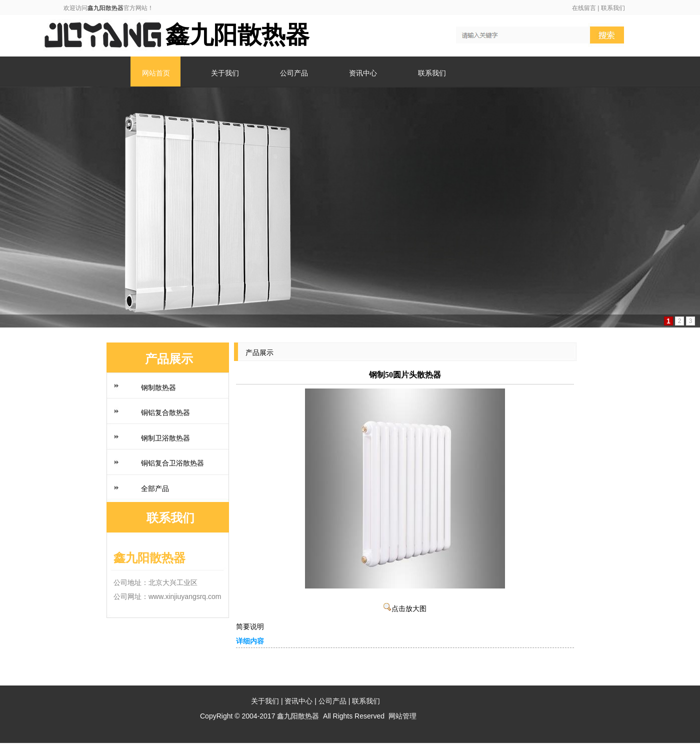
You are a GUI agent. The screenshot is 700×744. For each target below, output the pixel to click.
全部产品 (155, 488)
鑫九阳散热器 (105, 8)
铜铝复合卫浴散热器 (172, 463)
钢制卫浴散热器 (165, 438)
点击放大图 (405, 609)
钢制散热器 (158, 387)
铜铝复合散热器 (165, 412)
